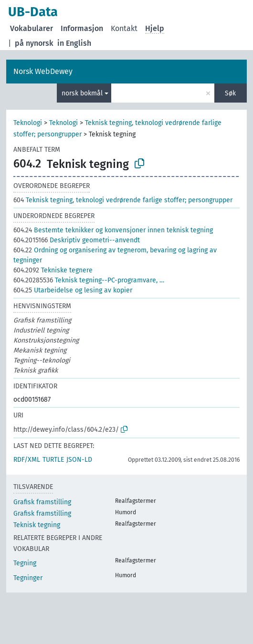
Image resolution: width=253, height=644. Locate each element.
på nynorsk (34, 43)
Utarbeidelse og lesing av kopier (73, 290)
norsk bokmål (82, 93)
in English (74, 43)
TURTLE (53, 460)
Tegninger (28, 578)
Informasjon (82, 28)
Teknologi (28, 123)
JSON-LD (79, 460)
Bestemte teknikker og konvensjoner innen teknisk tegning (113, 230)
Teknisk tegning (37, 525)
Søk (230, 93)
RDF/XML (27, 460)
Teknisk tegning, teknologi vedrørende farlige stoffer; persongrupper (123, 200)
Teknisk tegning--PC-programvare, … (89, 280)
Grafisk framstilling (42, 502)
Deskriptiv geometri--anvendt (77, 240)
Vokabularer (32, 28)
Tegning (25, 563)
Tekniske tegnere (53, 270)
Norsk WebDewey (43, 71)
